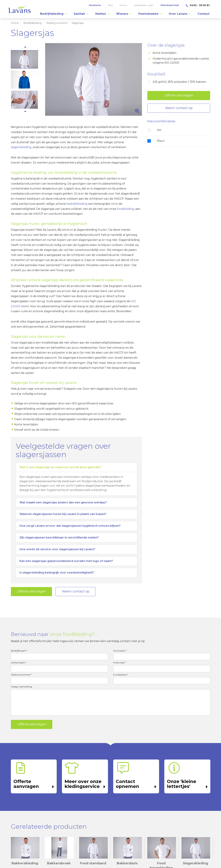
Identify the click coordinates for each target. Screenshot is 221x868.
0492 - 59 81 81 (198, 5)
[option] (94, 79)
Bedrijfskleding (32, 23)
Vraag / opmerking (21, 687)
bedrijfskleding (77, 204)
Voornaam (120, 651)
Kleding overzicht (57, 23)
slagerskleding (21, 147)
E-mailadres (121, 675)
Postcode (120, 663)
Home (15, 23)
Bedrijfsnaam (19, 651)
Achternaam (19, 663)
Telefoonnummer (21, 675)
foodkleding (125, 209)
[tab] (53, 14)
